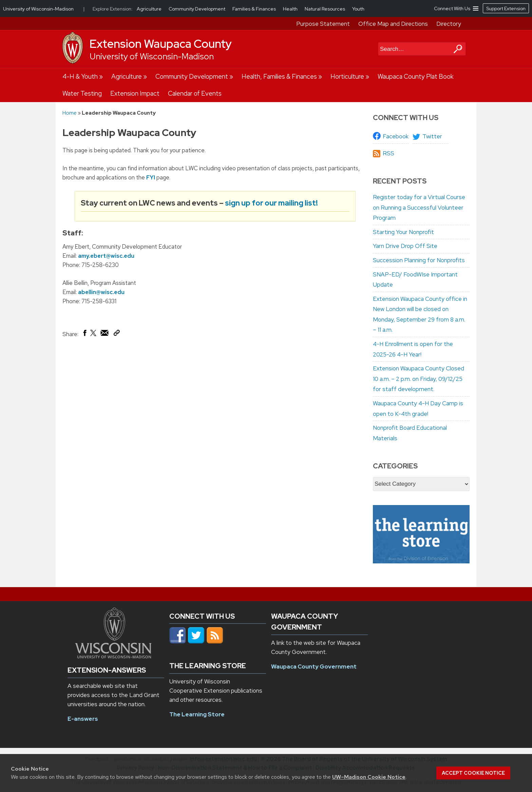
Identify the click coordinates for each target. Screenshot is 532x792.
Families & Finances (255, 9)
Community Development (192, 76)
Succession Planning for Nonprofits (419, 260)
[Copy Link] (117, 334)
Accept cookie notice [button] (473, 773)
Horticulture (347, 76)
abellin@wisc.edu (101, 292)
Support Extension (506, 8)
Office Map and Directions (393, 24)
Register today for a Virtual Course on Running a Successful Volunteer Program (419, 207)
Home (70, 113)
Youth (358, 9)
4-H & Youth (80, 76)
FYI (151, 177)
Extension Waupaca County (161, 44)
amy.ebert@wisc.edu (106, 256)
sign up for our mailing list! (271, 203)
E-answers (83, 719)
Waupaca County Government (314, 667)
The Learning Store (197, 714)
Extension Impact (135, 93)
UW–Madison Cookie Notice (369, 777)
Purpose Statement (323, 24)
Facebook (396, 136)
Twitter (432, 136)
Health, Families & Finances (279, 76)
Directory (449, 24)
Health (291, 9)
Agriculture (127, 76)
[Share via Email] (105, 334)
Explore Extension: (113, 9)
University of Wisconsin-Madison (152, 56)
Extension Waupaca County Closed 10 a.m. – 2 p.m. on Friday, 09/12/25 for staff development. (419, 379)
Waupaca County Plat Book (416, 76)
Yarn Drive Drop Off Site (405, 246)
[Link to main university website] (113, 656)
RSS (388, 153)
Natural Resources (325, 9)
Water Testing (82, 93)
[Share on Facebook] (84, 334)
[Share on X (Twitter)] (94, 335)
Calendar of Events (195, 93)
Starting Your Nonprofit (403, 232)
